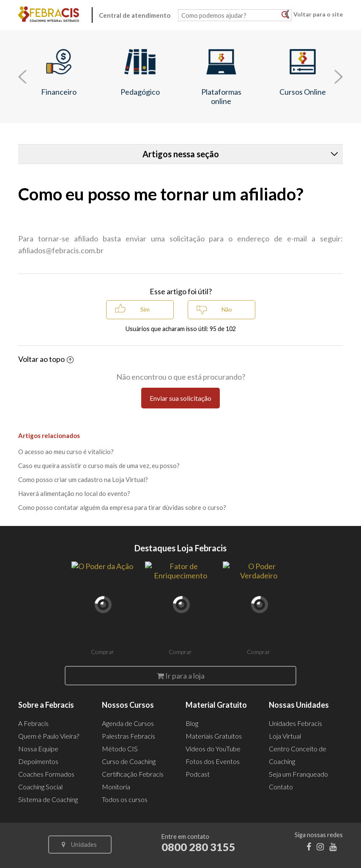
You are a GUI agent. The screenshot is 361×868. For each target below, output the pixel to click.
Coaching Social (40, 787)
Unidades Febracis (295, 723)
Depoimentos (38, 761)
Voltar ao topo (46, 359)
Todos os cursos (125, 799)
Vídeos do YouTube (213, 749)
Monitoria (116, 787)
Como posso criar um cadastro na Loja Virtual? (83, 479)
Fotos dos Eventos (213, 761)
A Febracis (33, 723)
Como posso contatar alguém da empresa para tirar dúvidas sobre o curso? (122, 507)
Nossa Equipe (38, 749)
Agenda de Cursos (128, 723)
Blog (192, 723)
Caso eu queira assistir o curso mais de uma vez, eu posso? (99, 465)
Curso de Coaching (129, 761)
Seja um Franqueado (298, 774)
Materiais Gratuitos (214, 736)
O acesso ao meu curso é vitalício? (66, 452)
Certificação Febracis (133, 774)
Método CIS (120, 749)
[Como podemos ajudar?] (235, 15)
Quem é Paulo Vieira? (49, 736)
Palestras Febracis (129, 736)
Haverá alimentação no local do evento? (74, 493)
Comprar (103, 652)
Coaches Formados (46, 774)
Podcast (198, 774)
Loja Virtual (285, 736)
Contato (281, 787)
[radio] (140, 310)
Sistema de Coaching (48, 799)
